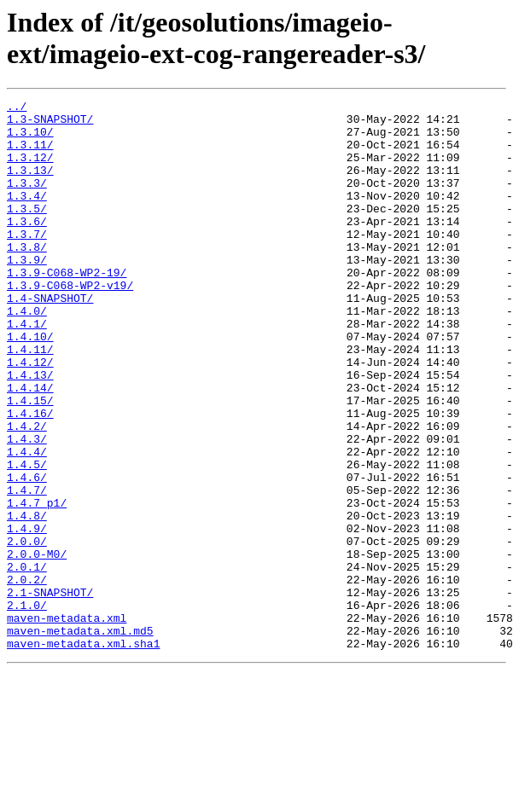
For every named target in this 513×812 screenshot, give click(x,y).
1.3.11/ (30, 154)
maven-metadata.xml (67, 722)
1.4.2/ (27, 492)
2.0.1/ (27, 661)
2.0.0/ (27, 630)
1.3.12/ (30, 170)
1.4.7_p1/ (37, 584)
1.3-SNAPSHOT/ (50, 124)
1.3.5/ (27, 231)
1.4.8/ (27, 600)
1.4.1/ (27, 369)
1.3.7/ (27, 262)
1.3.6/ (27, 246)
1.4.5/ (27, 538)
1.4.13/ (30, 431)
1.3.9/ (27, 293)
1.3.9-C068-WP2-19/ (67, 308)
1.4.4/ (27, 523)
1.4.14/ (30, 446)
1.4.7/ (27, 569)
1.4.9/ (27, 615)
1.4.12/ (30, 415)
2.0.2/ (27, 676)
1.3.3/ (27, 200)
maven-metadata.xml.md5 (80, 738)
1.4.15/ (30, 461)
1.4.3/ (27, 507)
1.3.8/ (27, 277)
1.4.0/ (27, 354)
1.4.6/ (27, 554)
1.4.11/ (30, 400)
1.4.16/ (30, 477)
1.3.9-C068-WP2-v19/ (70, 323)
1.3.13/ (30, 185)
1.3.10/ (30, 139)
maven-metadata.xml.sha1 (83, 753)
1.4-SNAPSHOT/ (50, 339)
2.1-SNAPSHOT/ (50, 692)
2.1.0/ (27, 707)
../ (17, 108)
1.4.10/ (30, 385)
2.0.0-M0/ (37, 646)
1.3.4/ (27, 216)
